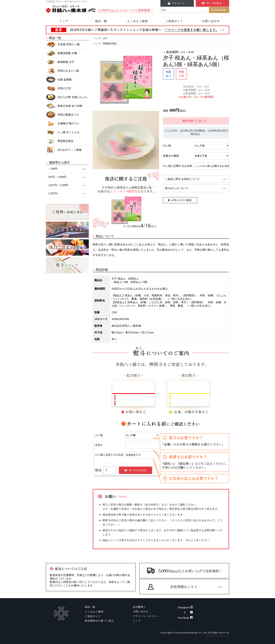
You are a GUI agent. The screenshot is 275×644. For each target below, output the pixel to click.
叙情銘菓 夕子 (60, 62)
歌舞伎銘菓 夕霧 (61, 53)
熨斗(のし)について (177, 188)
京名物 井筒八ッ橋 (63, 45)
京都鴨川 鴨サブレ (63, 124)
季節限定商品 (60, 141)
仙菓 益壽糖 (59, 80)
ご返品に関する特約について (182, 179)
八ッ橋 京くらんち (63, 132)
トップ (97, 38)
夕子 (105, 38)
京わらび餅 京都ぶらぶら (67, 97)
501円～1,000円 (57, 177)
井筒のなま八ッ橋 (62, 71)
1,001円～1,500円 (58, 185)
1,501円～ (54, 193)
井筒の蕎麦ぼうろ (62, 115)
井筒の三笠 (58, 89)
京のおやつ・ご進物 (64, 150)
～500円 (53, 169)
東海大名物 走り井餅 (64, 106)
